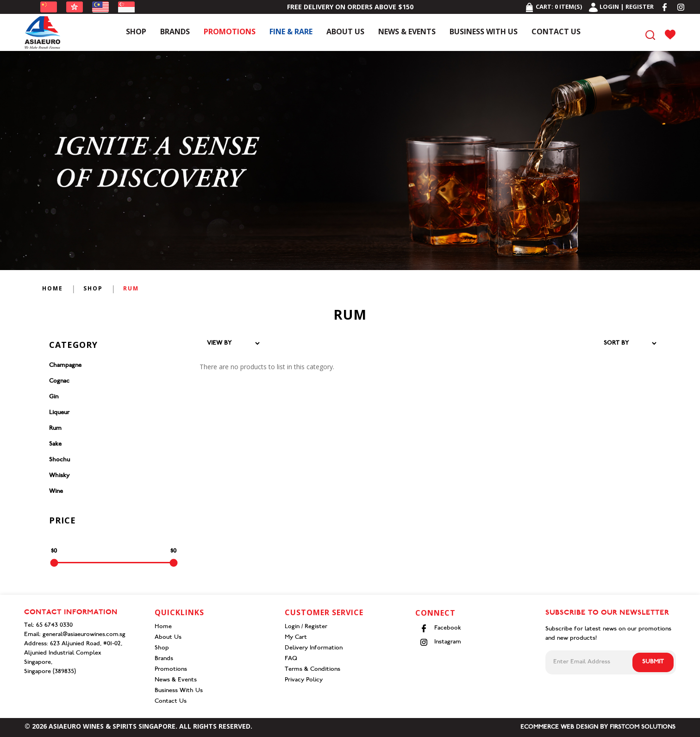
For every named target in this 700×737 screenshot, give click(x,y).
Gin (54, 397)
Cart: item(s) (553, 6)
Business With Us (179, 691)
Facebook (441, 628)
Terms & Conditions (312, 670)
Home (53, 288)
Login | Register (621, 6)
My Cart (296, 638)
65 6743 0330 (54, 626)
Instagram (441, 642)
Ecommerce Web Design (559, 728)
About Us (168, 638)
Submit (653, 662)
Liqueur (59, 413)
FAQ (291, 659)
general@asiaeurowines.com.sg (84, 635)
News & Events (176, 680)
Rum (131, 288)
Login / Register (306, 627)
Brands (164, 659)
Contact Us (171, 702)
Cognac (59, 381)
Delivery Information (314, 648)
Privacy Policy (304, 680)
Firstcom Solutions (643, 728)
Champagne (65, 366)
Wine (56, 492)
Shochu (59, 460)
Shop (93, 288)
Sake (55, 444)
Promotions (171, 670)
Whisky (59, 476)
